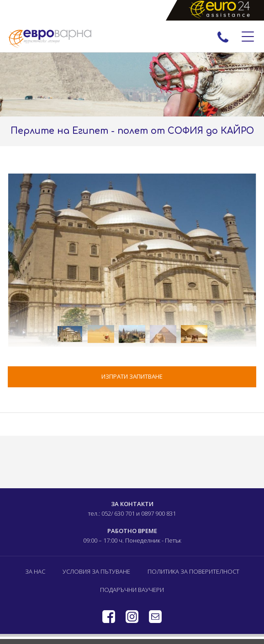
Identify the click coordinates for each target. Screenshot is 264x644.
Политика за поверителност (193, 571)
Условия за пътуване (96, 571)
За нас (35, 571)
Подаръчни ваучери (132, 590)
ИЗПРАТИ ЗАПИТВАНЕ (132, 376)
